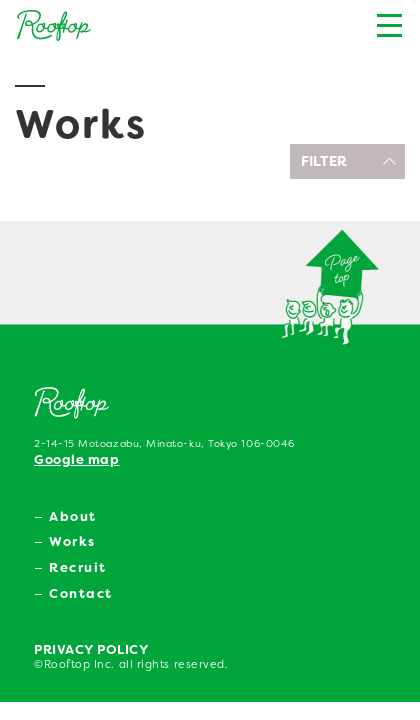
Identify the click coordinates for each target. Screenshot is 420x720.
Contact (81, 593)
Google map (76, 459)
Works (72, 541)
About (73, 516)
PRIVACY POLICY (91, 649)
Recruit (78, 567)
